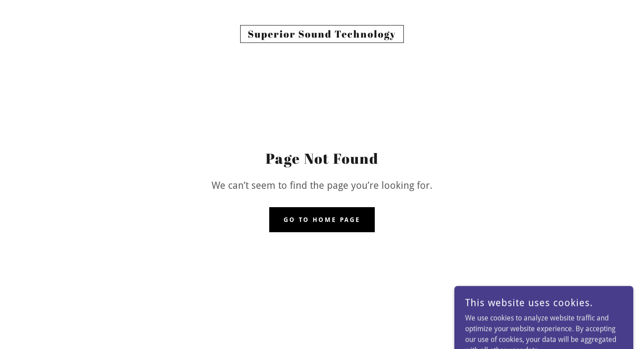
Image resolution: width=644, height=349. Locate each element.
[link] (322, 35)
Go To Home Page (322, 220)
